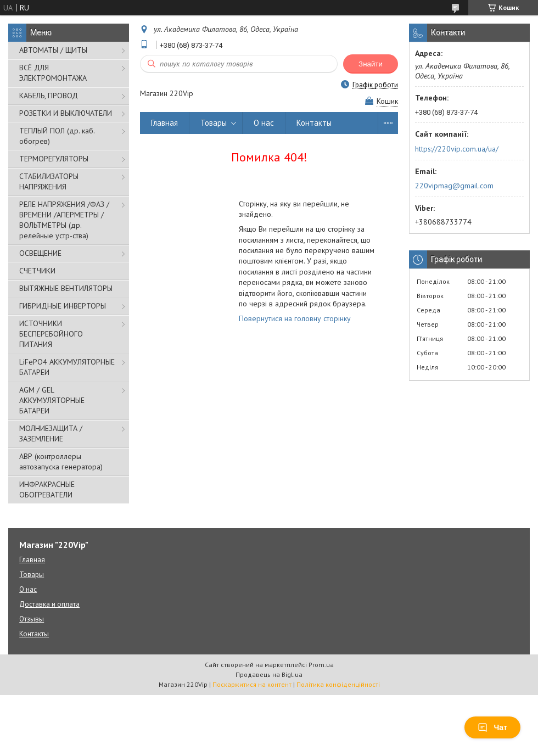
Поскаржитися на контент (252, 684)
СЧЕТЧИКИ (37, 271)
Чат (492, 727)
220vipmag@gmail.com (454, 186)
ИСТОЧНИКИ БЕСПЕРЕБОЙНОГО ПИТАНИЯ (51, 334)
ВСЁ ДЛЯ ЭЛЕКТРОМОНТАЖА (53, 73)
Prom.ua (321, 665)
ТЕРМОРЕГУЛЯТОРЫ (54, 159)
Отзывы (32, 619)
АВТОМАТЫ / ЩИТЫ (53, 50)
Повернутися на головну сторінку (295, 318)
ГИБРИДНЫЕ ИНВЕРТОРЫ (63, 306)
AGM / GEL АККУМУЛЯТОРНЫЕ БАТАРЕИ (52, 400)
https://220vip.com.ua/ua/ (457, 149)
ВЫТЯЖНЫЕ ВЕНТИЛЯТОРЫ (66, 288)
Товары (214, 123)
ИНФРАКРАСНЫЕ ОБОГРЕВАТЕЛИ (47, 489)
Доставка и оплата (49, 604)
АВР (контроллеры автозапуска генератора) (61, 461)
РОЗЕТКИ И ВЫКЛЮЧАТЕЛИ (66, 113)
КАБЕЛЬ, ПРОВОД (49, 96)
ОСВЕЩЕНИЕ (40, 253)
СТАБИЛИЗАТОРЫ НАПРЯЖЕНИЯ (49, 181)
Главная (164, 123)
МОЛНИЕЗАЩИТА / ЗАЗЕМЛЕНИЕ (51, 433)
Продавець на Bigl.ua (269, 674)
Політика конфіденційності (338, 684)
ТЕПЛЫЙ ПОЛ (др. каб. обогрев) (57, 136)
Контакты (314, 123)
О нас (264, 123)
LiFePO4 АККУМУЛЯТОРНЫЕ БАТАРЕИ (67, 367)
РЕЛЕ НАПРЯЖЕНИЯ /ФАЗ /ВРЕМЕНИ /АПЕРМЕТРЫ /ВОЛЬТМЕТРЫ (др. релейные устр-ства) (64, 220)
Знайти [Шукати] (371, 64)
